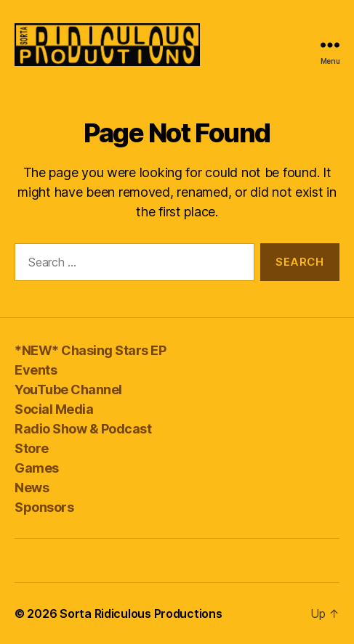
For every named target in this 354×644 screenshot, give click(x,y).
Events (36, 370)
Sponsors (44, 507)
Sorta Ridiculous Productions (141, 614)
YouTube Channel (68, 390)
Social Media (54, 409)
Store (32, 448)
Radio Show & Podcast (83, 429)
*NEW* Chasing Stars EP (90, 350)
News (32, 488)
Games (37, 468)
